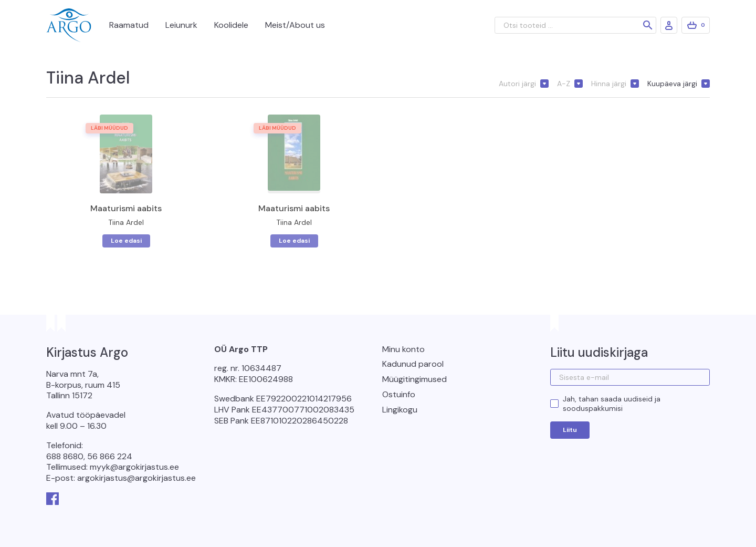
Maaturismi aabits (126, 208)
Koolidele (231, 25)
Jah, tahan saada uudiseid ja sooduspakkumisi (612, 404)
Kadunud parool (413, 364)
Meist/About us (295, 25)
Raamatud (129, 25)
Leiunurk (181, 25)
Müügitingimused (414, 379)
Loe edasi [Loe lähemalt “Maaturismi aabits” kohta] (126, 241)
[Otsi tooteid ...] (575, 25)
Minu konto (403, 349)
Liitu (570, 430)
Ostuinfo (399, 394)
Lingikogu (400, 410)
